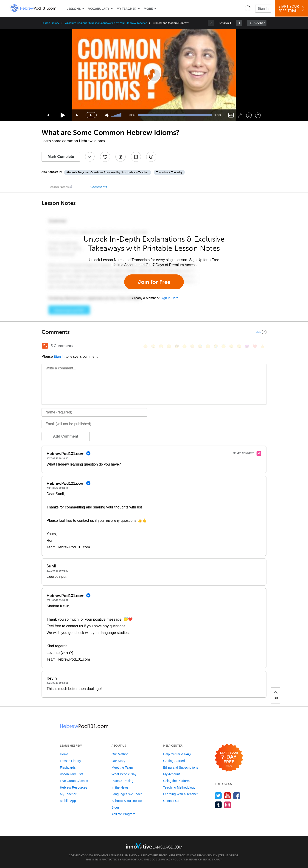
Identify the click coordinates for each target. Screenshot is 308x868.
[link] (239, 23)
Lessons (74, 9)
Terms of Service (201, 860)
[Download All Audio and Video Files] (151, 157)
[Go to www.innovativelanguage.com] (154, 846)
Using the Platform (176, 781)
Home (64, 754)
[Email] (94, 424)
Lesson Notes (59, 187)
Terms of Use (229, 855)
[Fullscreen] (240, 115)
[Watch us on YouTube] (228, 796)
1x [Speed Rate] (91, 115)
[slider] (117, 115)
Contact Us (171, 801)
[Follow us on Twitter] (218, 796)
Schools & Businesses (127, 801)
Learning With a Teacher (181, 794)
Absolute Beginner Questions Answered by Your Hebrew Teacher (106, 23)
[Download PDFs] (136, 157)
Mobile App (68, 801)
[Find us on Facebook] (237, 796)
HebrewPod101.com (182, 855)
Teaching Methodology (179, 787)
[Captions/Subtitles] (231, 115)
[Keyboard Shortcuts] (258, 115)
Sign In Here (169, 298)
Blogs (116, 807)
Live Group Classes (74, 781)
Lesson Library (50, 23)
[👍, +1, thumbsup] (263, 346)
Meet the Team (122, 768)
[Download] (249, 115)
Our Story (118, 761)
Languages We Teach (127, 794)
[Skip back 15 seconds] (48, 115)
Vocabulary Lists (72, 774)
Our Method (120, 754)
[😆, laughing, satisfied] (192, 346)
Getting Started (174, 761)
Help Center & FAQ (177, 754)
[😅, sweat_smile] (200, 346)
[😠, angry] (185, 346)
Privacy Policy (207, 855)
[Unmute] (107, 115)
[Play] (63, 115)
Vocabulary (99, 9)
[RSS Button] (45, 346)
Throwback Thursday (169, 172)
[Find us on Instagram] (228, 805)
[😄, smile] (146, 346)
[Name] (94, 412)
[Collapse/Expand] (154, 332)
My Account (171, 774)
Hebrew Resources (74, 787)
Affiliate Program (123, 814)
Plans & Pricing (122, 781)
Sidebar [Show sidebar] (259, 23)
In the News (120, 787)
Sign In (263, 8)
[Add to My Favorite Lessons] (105, 157)
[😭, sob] (216, 346)
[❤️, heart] (255, 346)
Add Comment (66, 436)
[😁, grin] (161, 346)
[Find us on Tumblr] (218, 805)
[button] (248, 8)
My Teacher (126, 9)
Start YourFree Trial (292, 9)
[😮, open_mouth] (239, 346)
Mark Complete (61, 157)
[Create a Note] (120, 157)
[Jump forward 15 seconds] (77, 115)
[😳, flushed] (153, 346)
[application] (154, 75)
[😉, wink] (208, 346)
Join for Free (154, 282)
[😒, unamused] (169, 346)
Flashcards (68, 768)
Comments (99, 187)
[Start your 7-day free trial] (229, 758)
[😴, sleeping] (231, 346)
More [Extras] (148, 9)
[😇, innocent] (224, 346)
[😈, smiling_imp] (247, 346)
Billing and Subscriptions (181, 768)
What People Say (124, 774)
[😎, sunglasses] (177, 346)
